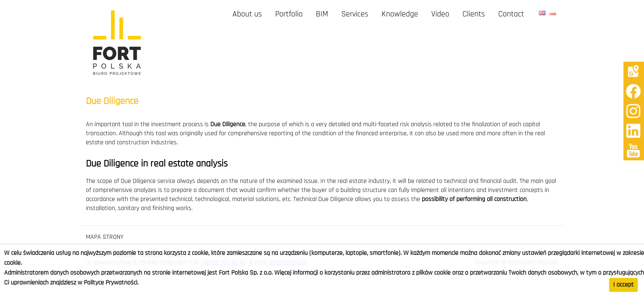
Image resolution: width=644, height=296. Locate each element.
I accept (623, 285)
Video (440, 14)
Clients (474, 14)
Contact (511, 14)
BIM (322, 14)
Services (355, 14)
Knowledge (400, 14)
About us (247, 14)
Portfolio (289, 14)
